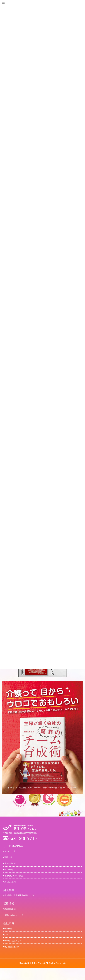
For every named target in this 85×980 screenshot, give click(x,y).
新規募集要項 (11, 915)
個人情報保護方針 (14, 958)
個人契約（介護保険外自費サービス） (25, 901)
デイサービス (11, 872)
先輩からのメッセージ (16, 922)
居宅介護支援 (11, 865)
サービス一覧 (11, 851)
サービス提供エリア (15, 951)
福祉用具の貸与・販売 (16, 879)
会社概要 (9, 937)
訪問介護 (9, 858)
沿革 (6, 944)
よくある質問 (11, 886)
